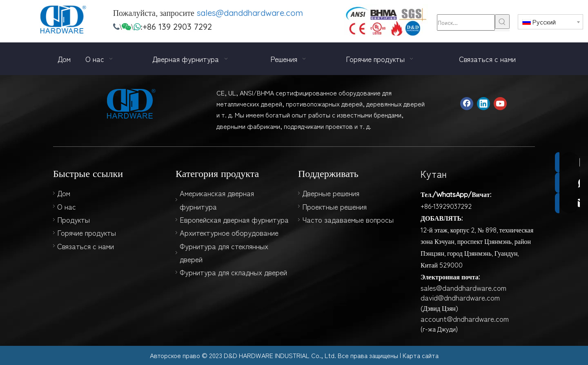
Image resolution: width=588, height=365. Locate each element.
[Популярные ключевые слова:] (502, 22)
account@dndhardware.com (465, 319)
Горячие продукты (87, 232)
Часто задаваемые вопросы (348, 219)
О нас (67, 206)
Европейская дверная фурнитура (234, 219)
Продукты (73, 219)
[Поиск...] (466, 22)
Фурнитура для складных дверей (233, 272)
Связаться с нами (86, 246)
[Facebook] (467, 104)
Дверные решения (331, 193)
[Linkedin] (483, 104)
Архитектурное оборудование (229, 232)
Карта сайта (421, 355)
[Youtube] (500, 104)
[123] (386, 21)
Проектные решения (334, 206)
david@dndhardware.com (460, 297)
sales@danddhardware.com (250, 13)
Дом (64, 193)
